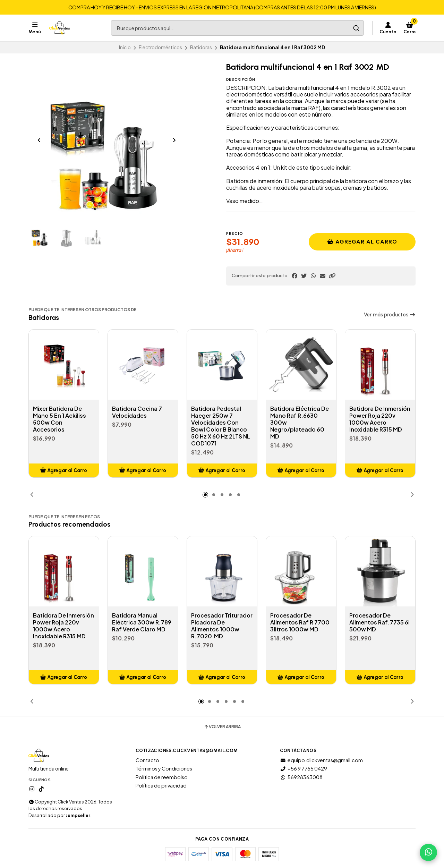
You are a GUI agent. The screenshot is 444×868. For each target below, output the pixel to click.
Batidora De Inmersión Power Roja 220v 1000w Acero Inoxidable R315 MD (380, 419)
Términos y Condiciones (164, 768)
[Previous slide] (39, 140)
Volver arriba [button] (222, 727)
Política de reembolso (162, 777)
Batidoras (201, 47)
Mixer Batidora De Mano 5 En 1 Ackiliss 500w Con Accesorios (59, 419)
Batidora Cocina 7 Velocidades (137, 412)
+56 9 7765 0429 (304, 768)
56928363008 (301, 777)
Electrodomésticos (160, 47)
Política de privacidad (161, 785)
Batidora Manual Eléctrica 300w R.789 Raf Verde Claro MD (142, 622)
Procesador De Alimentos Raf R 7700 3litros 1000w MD (300, 622)
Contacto (147, 760)
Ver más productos (390, 315)
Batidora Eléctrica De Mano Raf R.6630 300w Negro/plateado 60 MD (300, 423)
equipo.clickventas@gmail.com (321, 760)
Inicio (125, 47)
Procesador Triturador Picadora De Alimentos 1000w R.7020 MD (222, 626)
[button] (332, 276)
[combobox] (237, 28)
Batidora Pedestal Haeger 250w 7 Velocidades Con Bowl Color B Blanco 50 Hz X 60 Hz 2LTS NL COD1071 (221, 426)
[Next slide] (174, 140)
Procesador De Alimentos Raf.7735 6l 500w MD (379, 622)
